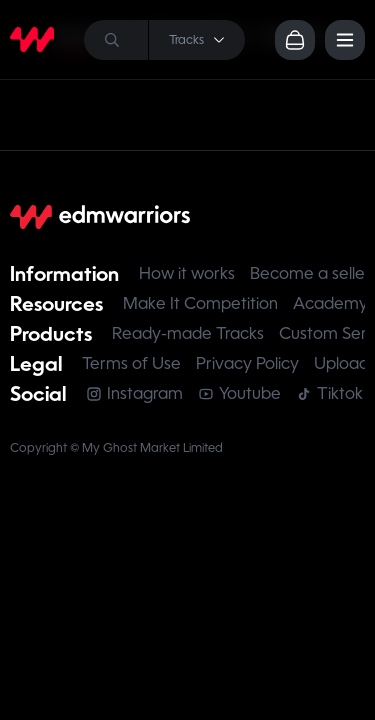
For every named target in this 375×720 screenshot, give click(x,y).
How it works (187, 273)
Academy (330, 303)
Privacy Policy (247, 363)
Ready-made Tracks (188, 333)
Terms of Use (131, 363)
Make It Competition (200, 303)
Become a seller (310, 273)
